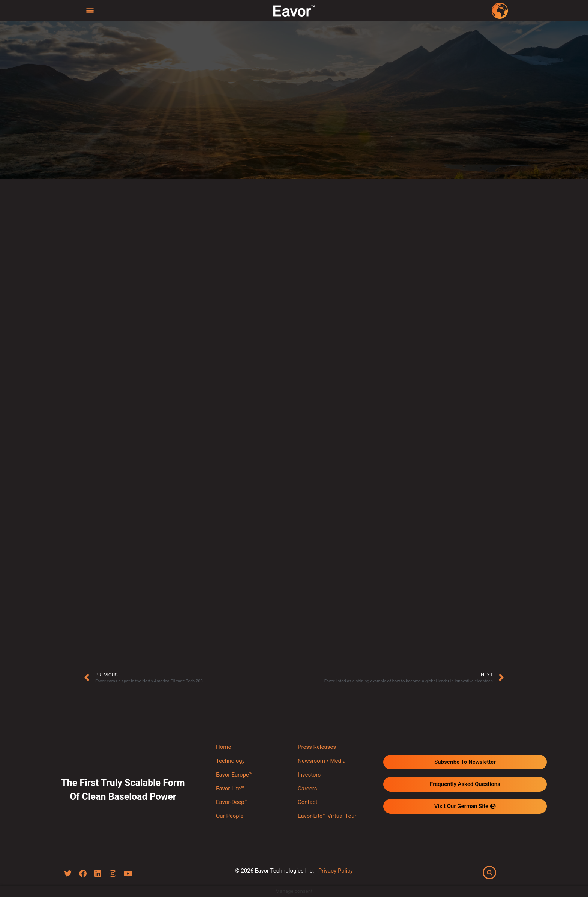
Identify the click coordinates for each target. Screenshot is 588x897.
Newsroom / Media (322, 761)
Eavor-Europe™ (234, 775)
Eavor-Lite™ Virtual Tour (327, 816)
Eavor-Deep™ (232, 802)
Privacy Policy (336, 871)
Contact (307, 802)
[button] (90, 10)
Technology (230, 761)
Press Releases (317, 747)
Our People (230, 816)
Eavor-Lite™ (230, 789)
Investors (309, 775)
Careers (307, 789)
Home (223, 747)
